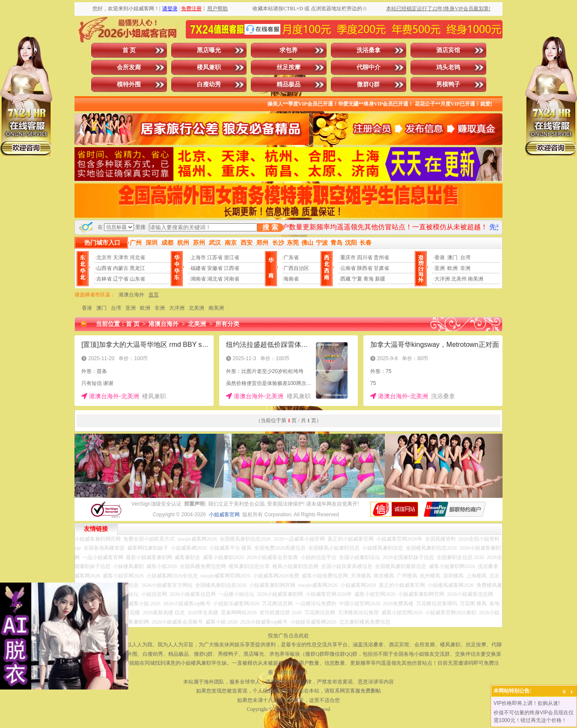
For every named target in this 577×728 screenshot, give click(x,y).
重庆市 (348, 257)
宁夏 (357, 279)
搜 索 (270, 227)
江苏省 (215, 257)
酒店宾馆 (448, 50)
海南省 (291, 279)
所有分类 (227, 324)
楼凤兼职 (209, 67)
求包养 (288, 50)
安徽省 (215, 268)
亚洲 (440, 268)
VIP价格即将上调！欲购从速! (527, 703)
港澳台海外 (131, 295)
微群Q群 (368, 84)
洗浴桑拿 (369, 50)
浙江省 (232, 257)
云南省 (348, 268)
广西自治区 (296, 268)
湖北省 (215, 279)
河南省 (232, 279)
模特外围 (129, 84)
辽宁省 (121, 279)
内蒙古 (121, 268)
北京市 (104, 257)
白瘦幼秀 (209, 84)
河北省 (137, 257)
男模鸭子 (448, 84)
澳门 (452, 257)
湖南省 (198, 279)
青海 (369, 279)
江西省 (232, 268)
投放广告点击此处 (288, 636)
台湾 (465, 257)
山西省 (104, 268)
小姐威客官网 (224, 515)
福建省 (198, 268)
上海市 (198, 257)
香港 (440, 257)
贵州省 (381, 257)
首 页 (129, 50)
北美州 (459, 279)
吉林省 (104, 279)
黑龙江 (137, 268)
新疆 (380, 279)
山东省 (137, 279)
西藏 (345, 279)
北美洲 (196, 308)
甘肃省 (381, 268)
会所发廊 (129, 67)
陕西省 (365, 268)
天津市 (121, 257)
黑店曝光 (209, 50)
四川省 (365, 257)
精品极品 (288, 84)
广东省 (291, 257)
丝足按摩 (288, 67)
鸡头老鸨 (448, 67)
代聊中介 (369, 67)
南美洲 (476, 279)
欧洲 (452, 268)
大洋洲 (442, 279)
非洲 (465, 268)
